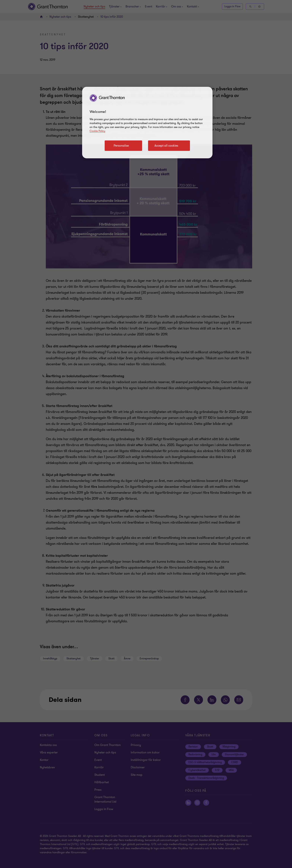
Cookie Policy (97, 131)
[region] (147, 123)
